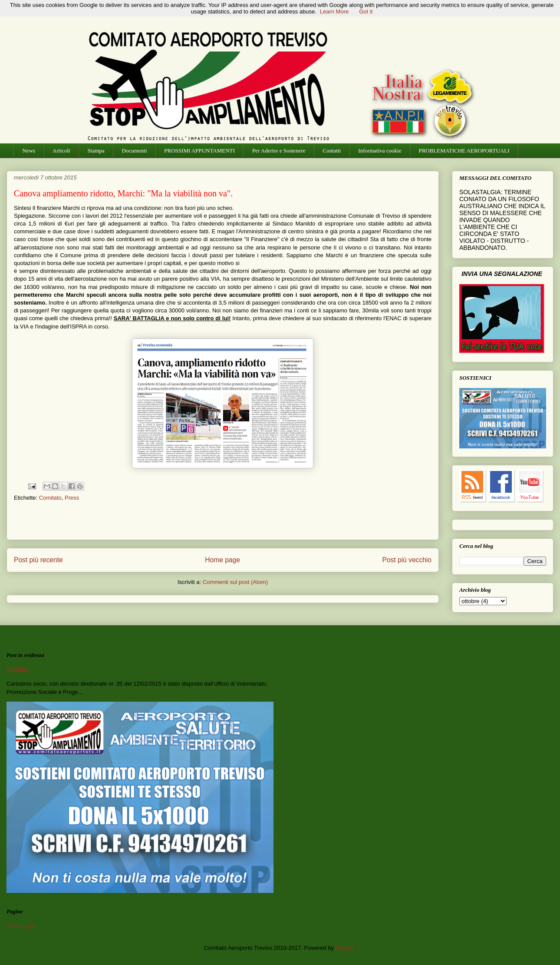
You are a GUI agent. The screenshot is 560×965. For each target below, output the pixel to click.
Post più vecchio (407, 560)
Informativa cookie (380, 151)
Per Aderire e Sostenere (279, 151)
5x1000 (18, 670)
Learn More (334, 12)
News (29, 151)
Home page (222, 560)
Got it (366, 12)
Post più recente (38, 560)
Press (72, 498)
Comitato (50, 498)
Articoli (61, 151)
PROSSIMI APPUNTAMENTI (199, 151)
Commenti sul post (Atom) (235, 582)
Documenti (135, 151)
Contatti (332, 151)
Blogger (345, 948)
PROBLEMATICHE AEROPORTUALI (464, 151)
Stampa (96, 151)
